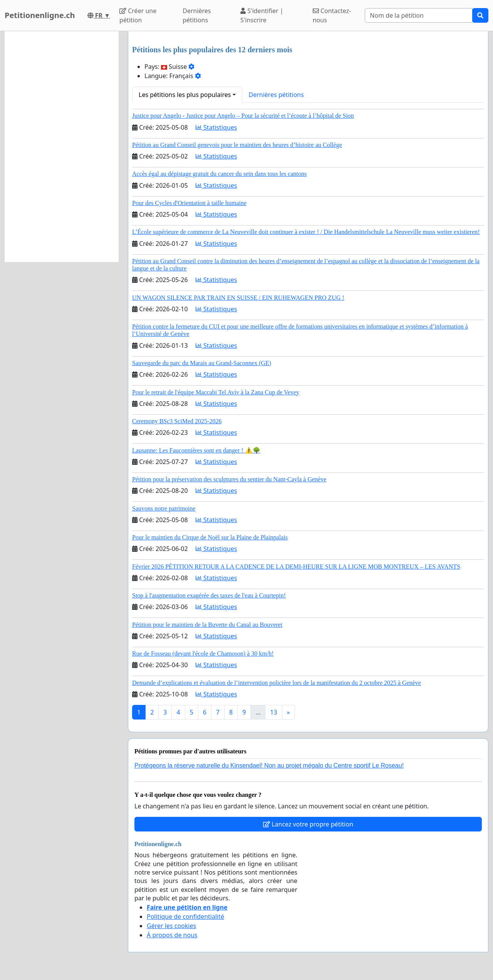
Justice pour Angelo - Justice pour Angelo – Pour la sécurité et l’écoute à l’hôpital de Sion (243, 116)
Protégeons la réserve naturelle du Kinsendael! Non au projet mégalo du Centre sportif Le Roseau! (269, 765)
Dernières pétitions (197, 15)
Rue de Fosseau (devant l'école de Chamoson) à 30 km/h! (203, 654)
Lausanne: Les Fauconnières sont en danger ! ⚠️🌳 (196, 450)
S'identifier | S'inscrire (262, 15)
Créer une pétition (138, 15)
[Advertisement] (62, 147)
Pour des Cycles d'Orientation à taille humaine (189, 203)
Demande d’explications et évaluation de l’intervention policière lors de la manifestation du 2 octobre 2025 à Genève (277, 683)
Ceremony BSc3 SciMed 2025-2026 (177, 421)
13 (273, 712)
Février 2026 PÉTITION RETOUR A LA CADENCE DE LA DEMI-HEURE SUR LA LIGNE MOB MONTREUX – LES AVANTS (296, 567)
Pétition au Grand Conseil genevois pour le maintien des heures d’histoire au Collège (237, 145)
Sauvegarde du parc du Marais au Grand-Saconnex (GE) (202, 363)
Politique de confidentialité (185, 917)
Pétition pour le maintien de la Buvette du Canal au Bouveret (207, 625)
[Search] (419, 15)
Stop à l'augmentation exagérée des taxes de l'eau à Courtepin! (209, 595)
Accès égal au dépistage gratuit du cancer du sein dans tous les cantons (219, 174)
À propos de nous (172, 935)
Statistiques (216, 127)
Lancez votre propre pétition (308, 824)
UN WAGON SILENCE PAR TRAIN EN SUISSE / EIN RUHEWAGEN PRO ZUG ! (238, 298)
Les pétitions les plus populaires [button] (185, 95)
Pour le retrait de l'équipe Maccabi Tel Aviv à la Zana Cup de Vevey (216, 392)
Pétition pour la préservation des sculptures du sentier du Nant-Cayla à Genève (229, 479)
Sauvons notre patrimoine (164, 508)
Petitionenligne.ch (40, 15)
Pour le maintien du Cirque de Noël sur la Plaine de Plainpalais (210, 537)
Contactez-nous (332, 15)
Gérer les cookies (171, 926)
